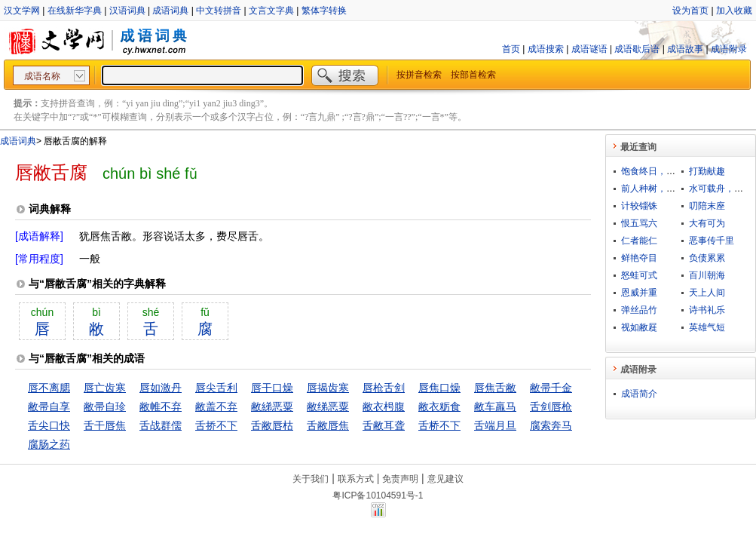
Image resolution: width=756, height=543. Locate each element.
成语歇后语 (637, 49)
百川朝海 (707, 275)
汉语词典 (127, 11)
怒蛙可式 (639, 275)
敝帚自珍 (105, 406)
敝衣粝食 (439, 406)
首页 (511, 49)
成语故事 (685, 49)
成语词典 (170, 11)
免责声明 (400, 479)
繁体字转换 (324, 11)
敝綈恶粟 (272, 406)
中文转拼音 (219, 11)
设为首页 (690, 11)
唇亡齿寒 (105, 388)
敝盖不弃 (216, 406)
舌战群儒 (161, 425)
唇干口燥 (272, 388)
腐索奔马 (551, 425)
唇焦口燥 (439, 388)
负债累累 (707, 258)
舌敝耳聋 (384, 425)
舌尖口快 (49, 425)
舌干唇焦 (105, 425)
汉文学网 (22, 11)
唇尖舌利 (216, 388)
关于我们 (311, 479)
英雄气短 (707, 327)
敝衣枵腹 (384, 406)
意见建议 (445, 479)
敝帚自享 (49, 406)
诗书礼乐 (707, 310)
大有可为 (707, 223)
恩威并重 (639, 293)
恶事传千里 (712, 241)
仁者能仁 (639, 241)
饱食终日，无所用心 (662, 171)
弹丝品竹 (639, 310)
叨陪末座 (707, 206)
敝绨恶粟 (328, 406)
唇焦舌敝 (495, 388)
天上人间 (707, 293)
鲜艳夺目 (639, 258)
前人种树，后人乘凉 (662, 189)
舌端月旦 (495, 425)
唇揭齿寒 (328, 388)
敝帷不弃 (161, 406)
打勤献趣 (707, 171)
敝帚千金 (551, 388)
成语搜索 (546, 49)
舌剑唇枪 (551, 406)
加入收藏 (734, 11)
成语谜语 (589, 49)
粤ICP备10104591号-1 (378, 495)
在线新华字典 (75, 11)
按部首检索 (473, 75)
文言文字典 (271, 11)
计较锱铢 (639, 206)
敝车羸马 (495, 406)
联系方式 (356, 479)
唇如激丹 (161, 388)
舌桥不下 (439, 425)
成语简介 (639, 394)
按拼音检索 (419, 75)
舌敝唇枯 (272, 425)
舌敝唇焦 (328, 425)
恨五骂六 (639, 223)
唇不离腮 (49, 388)
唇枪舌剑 (384, 388)
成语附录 (729, 49)
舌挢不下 (216, 425)
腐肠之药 (49, 444)
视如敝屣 (639, 327)
